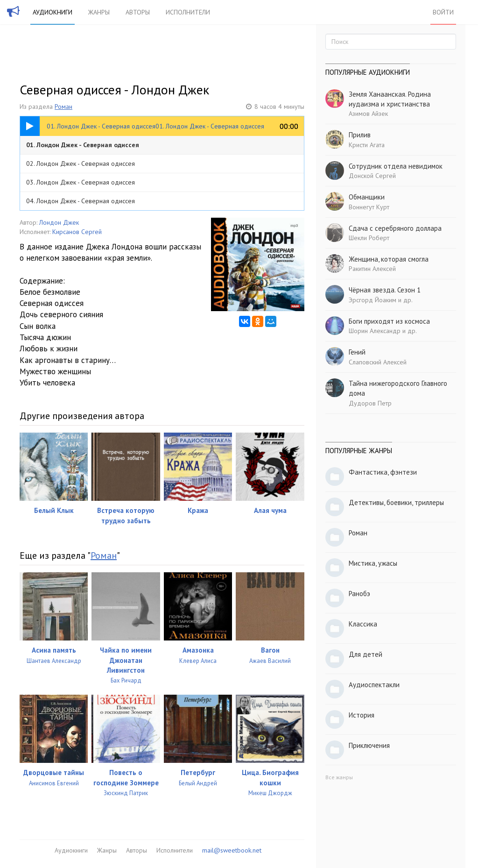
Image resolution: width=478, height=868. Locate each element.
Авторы (138, 12)
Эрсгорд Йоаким (373, 300)
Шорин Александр (375, 331)
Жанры (99, 12)
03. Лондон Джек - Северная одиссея (81, 182)
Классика (363, 624)
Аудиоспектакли (374, 685)
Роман (63, 107)
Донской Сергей (372, 176)
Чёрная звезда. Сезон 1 (385, 290)
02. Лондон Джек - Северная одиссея (81, 164)
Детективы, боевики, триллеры (396, 502)
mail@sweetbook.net (232, 850)
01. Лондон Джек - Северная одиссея (83, 145)
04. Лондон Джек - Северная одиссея (81, 201)
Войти (443, 12)
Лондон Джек (59, 222)
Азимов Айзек (368, 114)
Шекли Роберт (369, 238)
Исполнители (188, 12)
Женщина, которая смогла (389, 259)
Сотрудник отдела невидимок (396, 166)
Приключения (369, 745)
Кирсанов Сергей (77, 232)
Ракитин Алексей (372, 269)
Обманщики (367, 197)
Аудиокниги (53, 12)
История (362, 715)
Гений (357, 352)
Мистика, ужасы (373, 563)
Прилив (360, 135)
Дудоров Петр (370, 403)
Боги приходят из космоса (389, 321)
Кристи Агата (367, 145)
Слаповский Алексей (378, 362)
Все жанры (339, 777)
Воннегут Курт (369, 207)
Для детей (366, 654)
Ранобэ (359, 594)
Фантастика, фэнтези (383, 472)
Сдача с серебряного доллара (395, 228)
